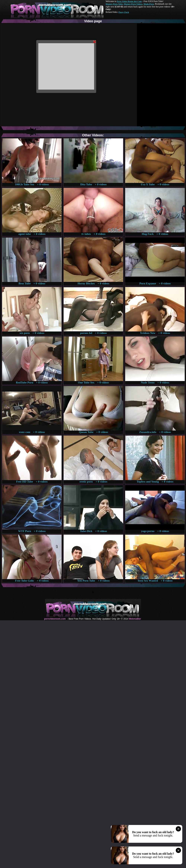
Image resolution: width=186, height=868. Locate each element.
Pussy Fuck (124, 12)
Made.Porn (149, 4)
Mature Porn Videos (133, 4)
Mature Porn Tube (114, 4)
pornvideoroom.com (55, 619)
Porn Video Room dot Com (129, 1)
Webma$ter (135, 619)
